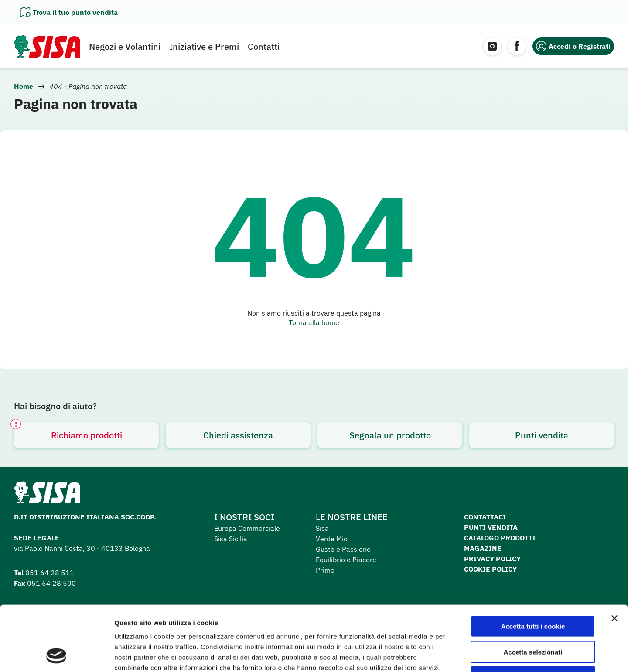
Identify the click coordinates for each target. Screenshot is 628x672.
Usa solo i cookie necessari (533, 616)
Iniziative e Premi (204, 46)
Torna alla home (314, 322)
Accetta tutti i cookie (533, 565)
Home (24, 86)
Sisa (322, 528)
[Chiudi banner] (614, 557)
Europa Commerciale (247, 528)
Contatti (264, 46)
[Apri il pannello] (69, 12)
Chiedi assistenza (238, 435)
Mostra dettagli (459, 655)
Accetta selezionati (533, 591)
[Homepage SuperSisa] (47, 495)
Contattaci (485, 517)
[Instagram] (492, 46)
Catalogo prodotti (500, 538)
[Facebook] (517, 46)
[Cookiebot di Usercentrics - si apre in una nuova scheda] (56, 655)
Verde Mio (332, 539)
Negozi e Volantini (125, 46)
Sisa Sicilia (231, 539)
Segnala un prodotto (390, 435)
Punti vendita (542, 435)
